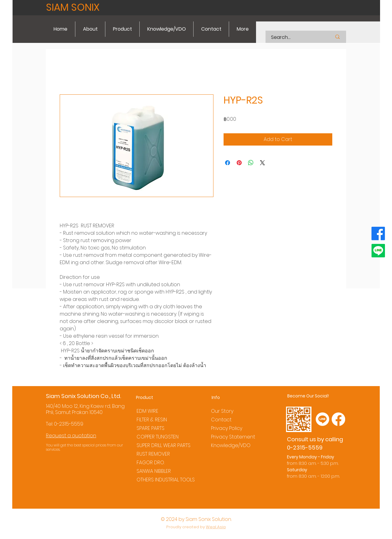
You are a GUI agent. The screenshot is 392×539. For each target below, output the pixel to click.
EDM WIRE (147, 411)
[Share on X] (262, 163)
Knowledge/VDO (231, 445)
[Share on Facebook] (228, 163)
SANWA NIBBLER (154, 471)
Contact (221, 420)
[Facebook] (378, 233)
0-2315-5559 (69, 424)
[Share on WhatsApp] (251, 163)
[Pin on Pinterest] (239, 163)
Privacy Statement (233, 437)
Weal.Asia (216, 527)
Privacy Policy (227, 428)
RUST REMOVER (153, 454)
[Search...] (294, 37)
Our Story (222, 411)
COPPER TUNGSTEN (158, 437)
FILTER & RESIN (152, 420)
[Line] (378, 251)
